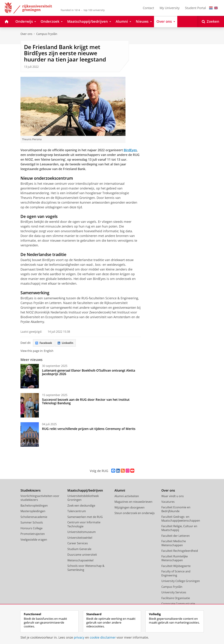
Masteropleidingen (33, 511)
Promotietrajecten (33, 534)
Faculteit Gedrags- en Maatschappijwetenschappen (181, 519)
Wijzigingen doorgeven (129, 508)
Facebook (44, 343)
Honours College (31, 529)
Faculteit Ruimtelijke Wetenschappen (175, 559)
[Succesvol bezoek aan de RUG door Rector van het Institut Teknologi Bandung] (30, 406)
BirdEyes (130, 150)
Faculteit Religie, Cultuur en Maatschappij (179, 528)
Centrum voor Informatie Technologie (84, 525)
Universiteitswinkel (80, 538)
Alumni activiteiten (127, 496)
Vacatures (168, 502)
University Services (174, 593)
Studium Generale (79, 549)
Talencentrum (77, 511)
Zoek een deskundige (81, 506)
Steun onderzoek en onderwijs (135, 513)
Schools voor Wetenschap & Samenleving (86, 568)
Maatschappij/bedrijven (85, 491)
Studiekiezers (31, 491)
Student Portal (195, 8)
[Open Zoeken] (211, 22)
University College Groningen (181, 581)
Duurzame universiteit (82, 555)
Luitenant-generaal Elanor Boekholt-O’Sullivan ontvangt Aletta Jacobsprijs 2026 (89, 372)
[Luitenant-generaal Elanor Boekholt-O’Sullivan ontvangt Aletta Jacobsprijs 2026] (30, 376)
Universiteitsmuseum (82, 532)
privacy (79, 637)
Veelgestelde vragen (34, 540)
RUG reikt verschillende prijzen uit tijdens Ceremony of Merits (89, 429)
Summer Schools (32, 523)
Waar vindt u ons (173, 496)
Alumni (120, 491)
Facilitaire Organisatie (176, 598)
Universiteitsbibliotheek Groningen (83, 498)
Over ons (26, 34)
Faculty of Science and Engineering (176, 574)
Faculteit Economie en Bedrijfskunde (176, 510)
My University (170, 8)
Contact (148, 8)
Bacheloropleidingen (34, 506)
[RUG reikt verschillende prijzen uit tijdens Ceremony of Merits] (30, 435)
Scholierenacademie (34, 517)
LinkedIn (67, 343)
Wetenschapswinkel (80, 561)
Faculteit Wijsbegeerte (176, 566)
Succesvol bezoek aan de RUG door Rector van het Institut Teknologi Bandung (86, 402)
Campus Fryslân (47, 34)
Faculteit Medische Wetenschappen (174, 544)
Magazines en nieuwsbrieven (133, 502)
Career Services (78, 544)
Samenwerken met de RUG (85, 517)
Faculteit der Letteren (176, 536)
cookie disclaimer (103, 637)
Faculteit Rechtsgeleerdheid (180, 551)
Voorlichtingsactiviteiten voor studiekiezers (40, 498)
